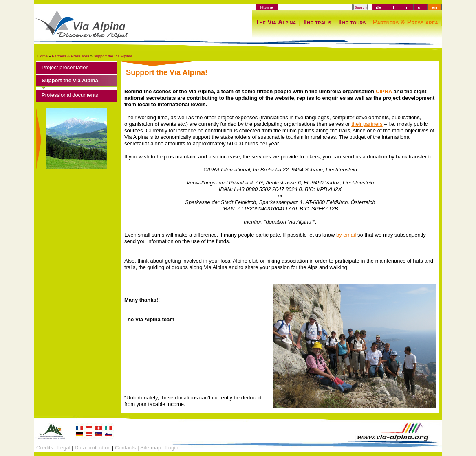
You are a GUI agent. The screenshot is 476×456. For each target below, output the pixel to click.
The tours (352, 22)
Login (172, 448)
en (434, 7)
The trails (317, 22)
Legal (64, 448)
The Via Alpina (276, 22)
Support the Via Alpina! (113, 56)
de (379, 7)
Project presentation (65, 67)
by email (346, 235)
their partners (367, 124)
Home (267, 7)
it (393, 7)
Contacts (125, 448)
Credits (45, 448)
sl (420, 7)
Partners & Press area (405, 22)
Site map (151, 448)
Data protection (93, 448)
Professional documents (70, 95)
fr (406, 7)
